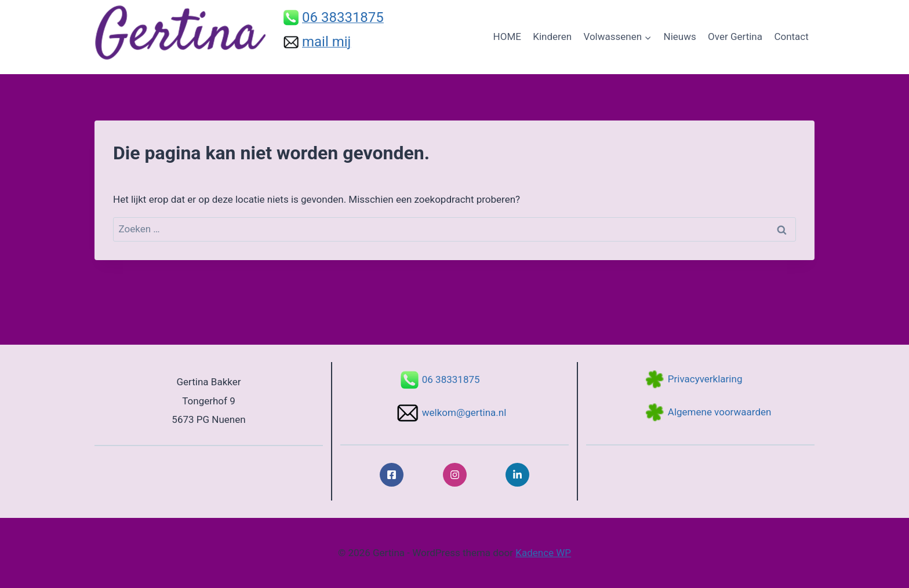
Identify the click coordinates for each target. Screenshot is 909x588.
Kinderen (552, 36)
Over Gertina (735, 36)
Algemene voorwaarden (720, 412)
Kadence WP (543, 553)
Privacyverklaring (705, 379)
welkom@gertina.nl (464, 412)
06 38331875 (451, 379)
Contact (791, 36)
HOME (507, 36)
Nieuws (680, 36)
